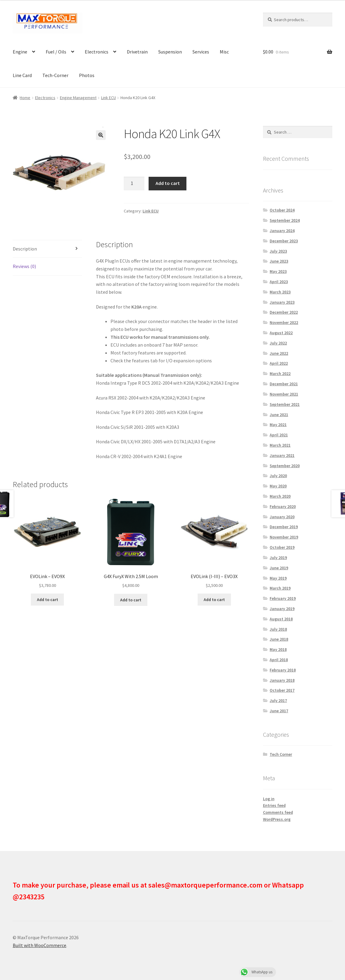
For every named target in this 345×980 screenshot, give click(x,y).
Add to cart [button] (48, 600)
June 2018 (279, 639)
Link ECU (108, 98)
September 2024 (285, 220)
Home (25, 98)
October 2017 (282, 690)
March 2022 (280, 374)
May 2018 (278, 649)
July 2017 (278, 700)
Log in (269, 799)
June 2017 (279, 711)
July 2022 (278, 343)
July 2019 (278, 558)
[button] (101, 135)
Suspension (170, 52)
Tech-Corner (55, 75)
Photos (87, 75)
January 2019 (282, 609)
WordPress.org (277, 819)
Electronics (97, 52)
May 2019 (278, 578)
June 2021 (279, 415)
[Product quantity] (134, 184)
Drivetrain (137, 52)
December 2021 (284, 384)
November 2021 (284, 394)
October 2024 (282, 210)
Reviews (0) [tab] (24, 266)
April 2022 (279, 363)
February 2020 (283, 506)
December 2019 (284, 527)
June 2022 (279, 353)
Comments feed (278, 812)
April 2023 (279, 282)
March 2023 (280, 292)
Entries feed (274, 805)
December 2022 (284, 312)
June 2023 (279, 261)
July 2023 (278, 251)
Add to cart (168, 183)
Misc (224, 52)
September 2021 (285, 404)
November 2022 (284, 322)
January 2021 (282, 455)
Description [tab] (25, 249)
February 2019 (283, 598)
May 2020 (278, 486)
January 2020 (282, 517)
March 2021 (280, 445)
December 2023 (284, 241)
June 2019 (279, 568)
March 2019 (280, 588)
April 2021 (279, 435)
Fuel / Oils (56, 52)
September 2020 (285, 466)
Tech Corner (281, 754)
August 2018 (281, 619)
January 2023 (282, 302)
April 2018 (279, 660)
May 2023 (278, 271)
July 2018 (278, 629)
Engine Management (78, 98)
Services (201, 52)
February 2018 (283, 670)
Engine (20, 52)
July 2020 (278, 476)
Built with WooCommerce (39, 945)
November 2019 (284, 537)
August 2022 (281, 333)
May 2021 (278, 425)
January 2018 (282, 680)
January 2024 (282, 231)
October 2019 (282, 547)
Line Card (22, 75)
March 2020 (280, 496)
